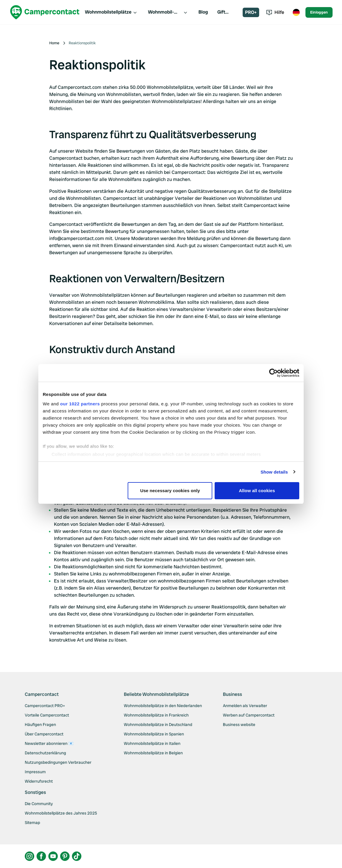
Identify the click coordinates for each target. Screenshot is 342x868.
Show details (274, 472)
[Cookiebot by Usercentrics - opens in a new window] (273, 373)
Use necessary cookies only (170, 491)
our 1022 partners (80, 404)
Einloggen (319, 12)
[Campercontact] (45, 12)
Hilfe (275, 12)
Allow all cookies (257, 491)
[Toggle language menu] (296, 12)
